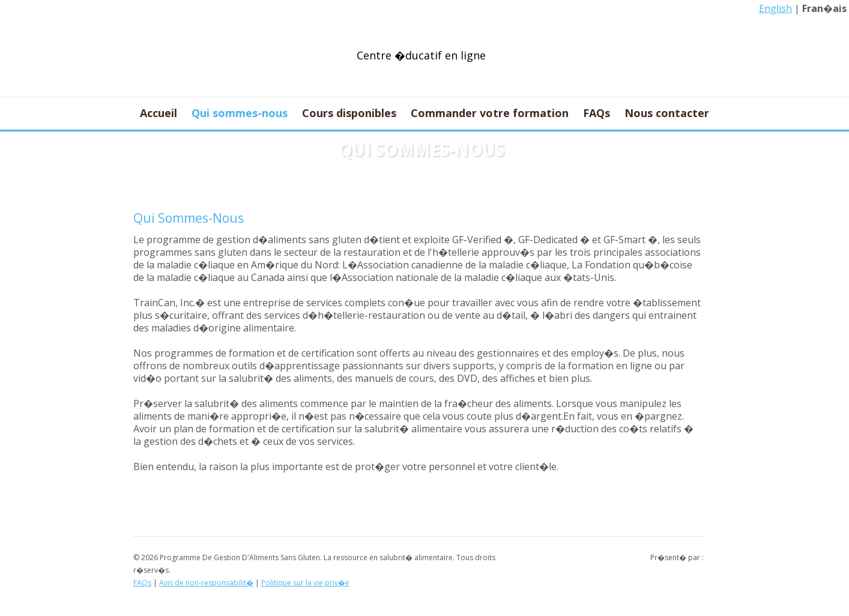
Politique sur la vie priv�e (305, 583)
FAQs (597, 113)
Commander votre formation (490, 113)
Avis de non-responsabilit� (206, 583)
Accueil (159, 113)
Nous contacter (667, 113)
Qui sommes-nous (240, 113)
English (775, 8)
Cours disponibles (349, 113)
